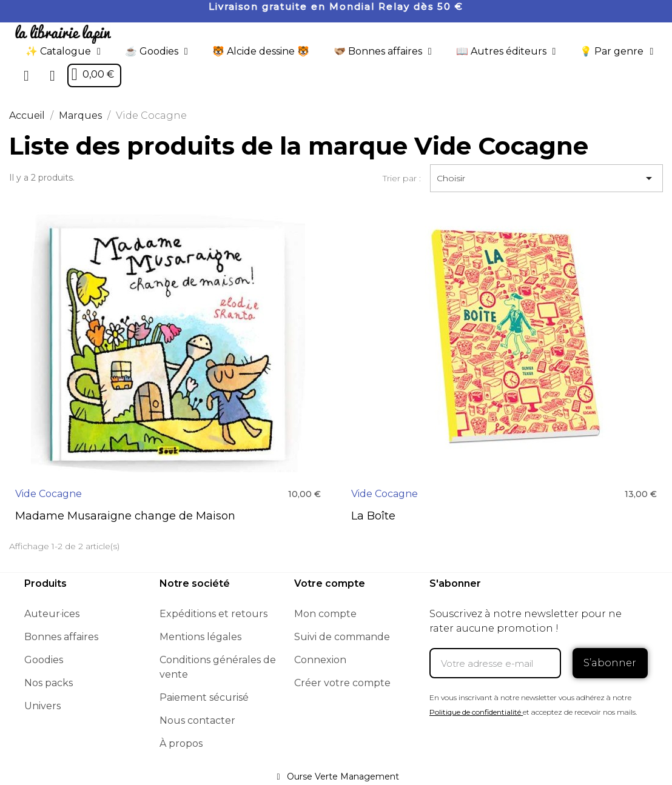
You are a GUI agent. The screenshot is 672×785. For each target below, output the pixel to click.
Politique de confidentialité (475, 712)
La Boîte (373, 516)
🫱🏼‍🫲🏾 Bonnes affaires (383, 52)
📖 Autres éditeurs (506, 52)
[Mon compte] (52, 76)
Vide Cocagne (49, 494)
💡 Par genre (617, 52)
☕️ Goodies (156, 52)
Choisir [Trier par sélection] (546, 178)
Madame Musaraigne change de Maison (125, 516)
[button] (27, 76)
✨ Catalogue (63, 52)
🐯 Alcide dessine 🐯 (261, 51)
